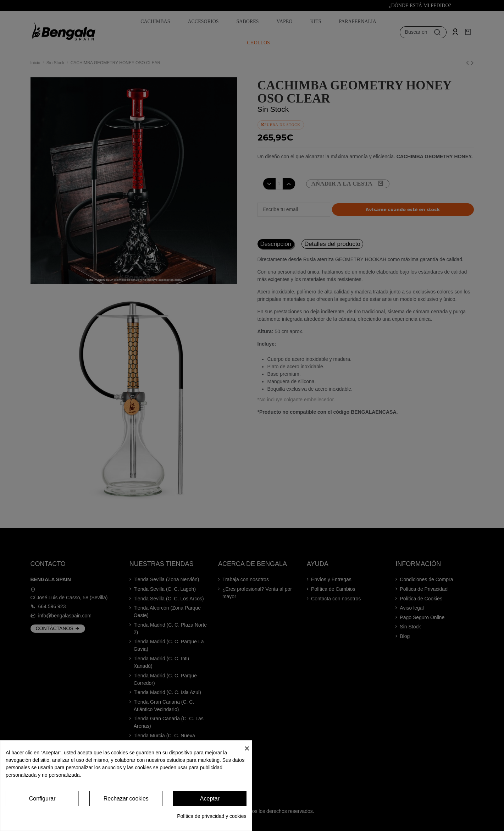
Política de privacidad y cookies (212, 816)
